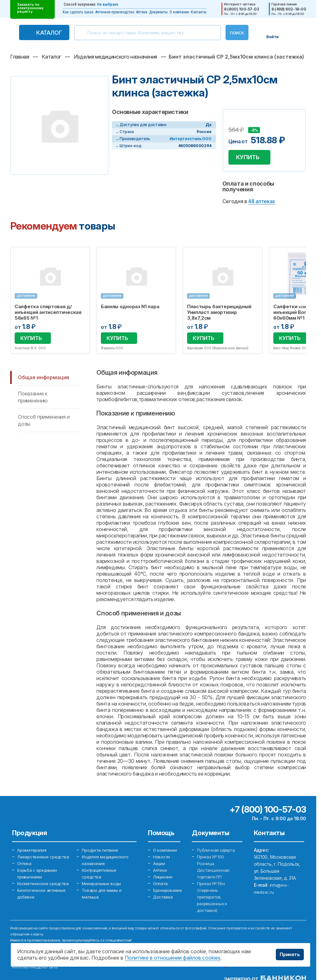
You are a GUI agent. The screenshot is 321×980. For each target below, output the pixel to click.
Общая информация (43, 378)
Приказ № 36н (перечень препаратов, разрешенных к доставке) (213, 900)
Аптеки (142, 12)
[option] (50, 302)
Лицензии (163, 879)
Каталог (49, 33)
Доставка (164, 900)
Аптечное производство (115, 12)
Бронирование (169, 893)
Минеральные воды (103, 886)
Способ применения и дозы (44, 421)
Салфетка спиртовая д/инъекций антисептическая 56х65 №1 (48, 315)
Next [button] (305, 302)
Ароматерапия (33, 851)
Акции (159, 865)
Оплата (161, 886)
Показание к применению (33, 398)
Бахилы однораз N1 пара (130, 309)
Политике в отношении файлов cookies (173, 958)
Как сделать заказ (78, 12)
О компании (179, 12)
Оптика (25, 872)
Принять (290, 954)
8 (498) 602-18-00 (289, 9)
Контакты (199, 12)
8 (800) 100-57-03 (241, 9)
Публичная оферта (217, 851)
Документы (158, 12)
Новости (162, 858)
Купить (250, 158)
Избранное (81, 258)
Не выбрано (108, 4)
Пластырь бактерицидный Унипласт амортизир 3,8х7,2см (220, 315)
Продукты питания (102, 851)
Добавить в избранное (234, 121)
